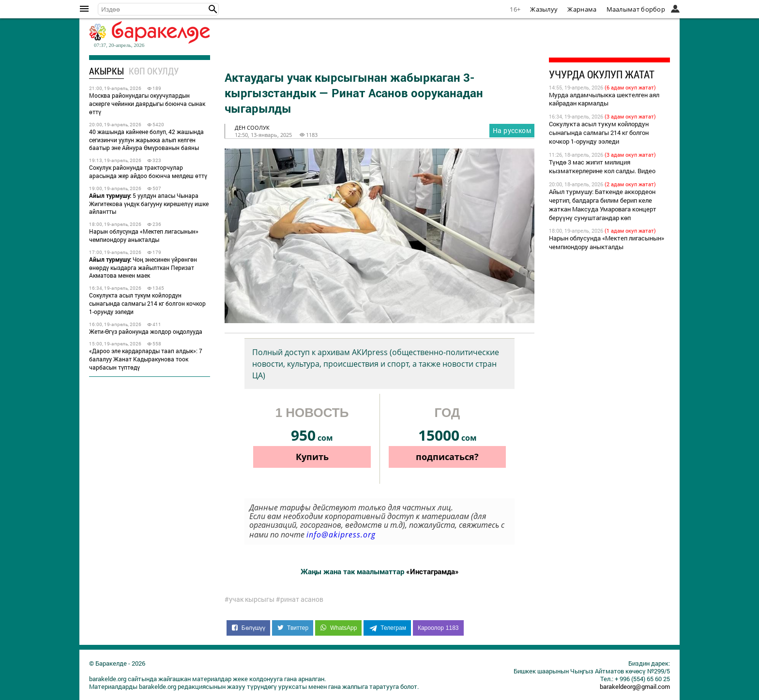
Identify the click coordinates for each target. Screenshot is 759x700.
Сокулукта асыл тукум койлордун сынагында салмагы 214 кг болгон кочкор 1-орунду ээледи (147, 303)
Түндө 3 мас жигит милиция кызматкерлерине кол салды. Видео (602, 166)
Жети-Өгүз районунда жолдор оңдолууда (146, 331)
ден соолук (252, 127)
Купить (312, 457)
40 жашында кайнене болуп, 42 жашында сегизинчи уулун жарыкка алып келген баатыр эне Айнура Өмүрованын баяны (146, 140)
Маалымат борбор (636, 9)
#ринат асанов (300, 599)
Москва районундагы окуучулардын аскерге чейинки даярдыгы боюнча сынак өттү (147, 104)
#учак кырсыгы (250, 599)
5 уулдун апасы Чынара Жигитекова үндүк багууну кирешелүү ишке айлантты (149, 204)
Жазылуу (544, 9)
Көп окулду (154, 71)
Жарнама (582, 9)
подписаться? (447, 457)
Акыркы (106, 71)
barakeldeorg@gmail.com (635, 686)
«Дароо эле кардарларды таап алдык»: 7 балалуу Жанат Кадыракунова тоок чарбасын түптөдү (146, 359)
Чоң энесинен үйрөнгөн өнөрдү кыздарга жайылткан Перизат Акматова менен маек (143, 268)
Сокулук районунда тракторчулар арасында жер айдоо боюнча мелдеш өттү (148, 171)
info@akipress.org (341, 535)
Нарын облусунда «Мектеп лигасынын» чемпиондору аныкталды (144, 235)
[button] (213, 9)
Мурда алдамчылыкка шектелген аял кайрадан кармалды (604, 99)
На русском (512, 130)
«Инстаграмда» (433, 571)
